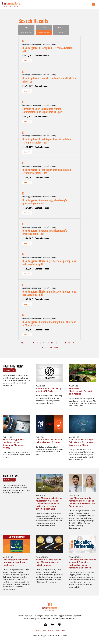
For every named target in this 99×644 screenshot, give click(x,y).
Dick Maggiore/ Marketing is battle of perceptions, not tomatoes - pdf (49, 262)
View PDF (27, 61)
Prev (22, 343)
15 (69, 343)
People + (61, 33)
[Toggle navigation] (93, 5)
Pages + (26, 27)
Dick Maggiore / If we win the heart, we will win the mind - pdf (49, 80)
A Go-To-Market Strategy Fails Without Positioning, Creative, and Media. (81, 442)
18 (42, 348)
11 (52, 343)
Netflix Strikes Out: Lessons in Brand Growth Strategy (49, 441)
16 (73, 343)
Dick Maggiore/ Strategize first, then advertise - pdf (48, 49)
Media (44, 631)
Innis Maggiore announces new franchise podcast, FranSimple (16, 562)
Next (56, 348)
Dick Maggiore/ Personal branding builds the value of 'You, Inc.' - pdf (49, 323)
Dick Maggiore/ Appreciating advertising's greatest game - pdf (45, 202)
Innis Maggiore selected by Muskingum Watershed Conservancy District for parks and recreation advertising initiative (49, 503)
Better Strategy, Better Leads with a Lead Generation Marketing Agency (13, 444)
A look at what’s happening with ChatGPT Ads (49, 390)
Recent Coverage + (44, 33)
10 (48, 343)
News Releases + (26, 33)
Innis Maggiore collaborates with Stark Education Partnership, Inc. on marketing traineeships (82, 564)
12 (56, 343)
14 (65, 343)
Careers (37, 631)
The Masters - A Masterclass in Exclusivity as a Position (81, 391)
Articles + (61, 27)
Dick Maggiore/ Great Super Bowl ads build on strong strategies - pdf (47, 141)
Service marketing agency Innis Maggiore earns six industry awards (48, 562)
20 (51, 348)
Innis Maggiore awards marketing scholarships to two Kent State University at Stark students (82, 502)
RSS (13, 370)
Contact (51, 631)
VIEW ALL (7, 370)
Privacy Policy (60, 631)
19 (47, 348)
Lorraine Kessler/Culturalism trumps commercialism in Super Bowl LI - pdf (42, 110)
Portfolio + (44, 27)
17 (78, 343)
